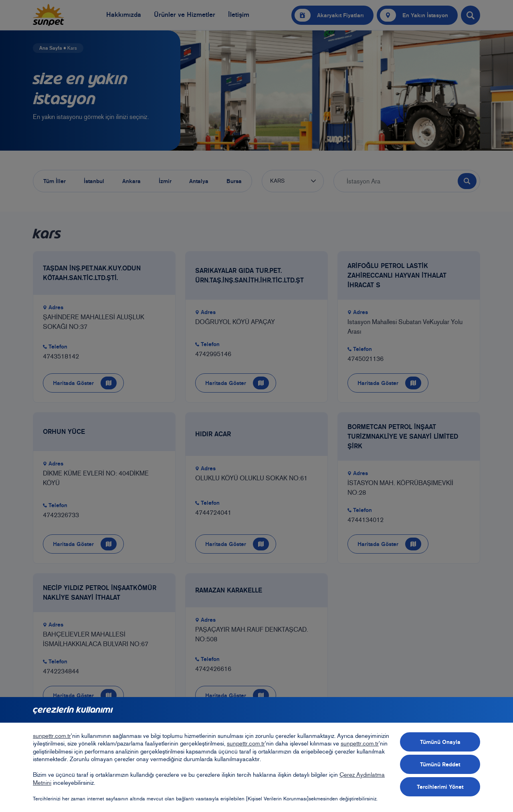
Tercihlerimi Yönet (440, 787)
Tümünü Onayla (440, 742)
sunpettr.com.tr (52, 736)
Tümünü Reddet (440, 764)
